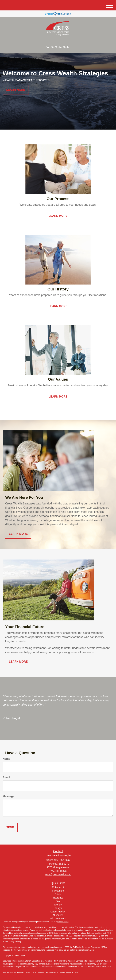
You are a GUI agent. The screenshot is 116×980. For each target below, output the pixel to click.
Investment (58, 891)
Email (6, 777)
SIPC (65, 961)
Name (6, 759)
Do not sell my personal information (79, 950)
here (76, 972)
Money (58, 905)
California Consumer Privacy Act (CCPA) (90, 947)
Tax (58, 901)
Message (9, 796)
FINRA (55, 961)
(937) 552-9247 (58, 47)
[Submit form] (10, 828)
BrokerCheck (63, 922)
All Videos (58, 915)
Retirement (58, 887)
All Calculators (58, 919)
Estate (58, 894)
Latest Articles (58, 912)
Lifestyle (58, 908)
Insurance (58, 898)
